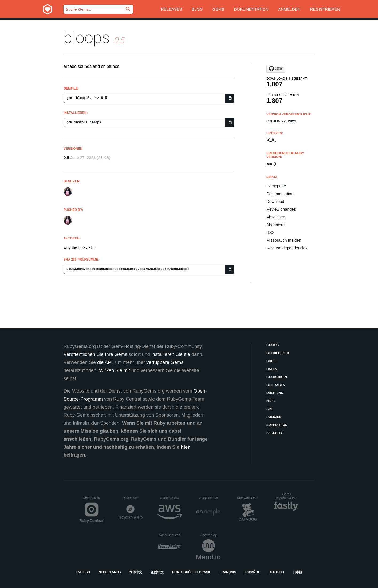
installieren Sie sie (171, 354)
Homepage (276, 186)
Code (271, 361)
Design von (133, 498)
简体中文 (136, 572)
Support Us (277, 425)
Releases (172, 9)
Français (228, 572)
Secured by (210, 535)
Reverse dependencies (287, 248)
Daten (272, 369)
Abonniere (275, 225)
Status (273, 345)
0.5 (66, 158)
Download (275, 201)
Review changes (281, 209)
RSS (271, 232)
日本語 (297, 572)
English (83, 572)
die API (105, 362)
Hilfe (271, 401)
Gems (218, 9)
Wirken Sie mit (115, 370)
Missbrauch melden (284, 240)
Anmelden (289, 9)
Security (275, 433)
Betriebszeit (278, 353)
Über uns (275, 393)
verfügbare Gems (165, 362)
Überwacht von (248, 498)
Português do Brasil (192, 572)
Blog (197, 9)
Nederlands (110, 572)
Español (252, 572)
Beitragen (276, 385)
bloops (87, 38)
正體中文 (157, 572)
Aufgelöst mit (210, 498)
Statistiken (277, 377)
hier (185, 447)
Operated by (93, 500)
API (269, 409)
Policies (274, 417)
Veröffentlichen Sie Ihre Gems (95, 354)
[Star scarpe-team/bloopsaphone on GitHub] (276, 69)
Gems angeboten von (287, 496)
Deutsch (276, 572)
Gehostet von (171, 498)
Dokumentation (251, 9)
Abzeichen (276, 217)
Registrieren (325, 9)
